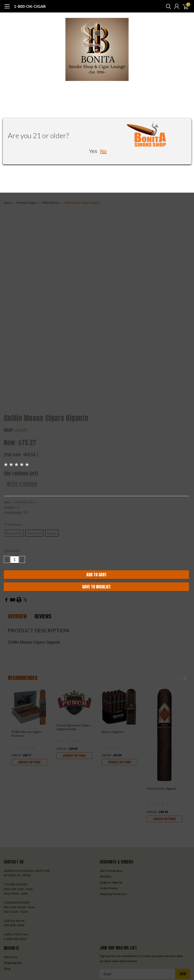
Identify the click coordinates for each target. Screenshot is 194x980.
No (103, 151)
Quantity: (12, 551)
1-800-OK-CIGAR (30, 6)
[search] (167, 6)
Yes (93, 151)
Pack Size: (15, 524)
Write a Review (22, 484)
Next (185, 678)
